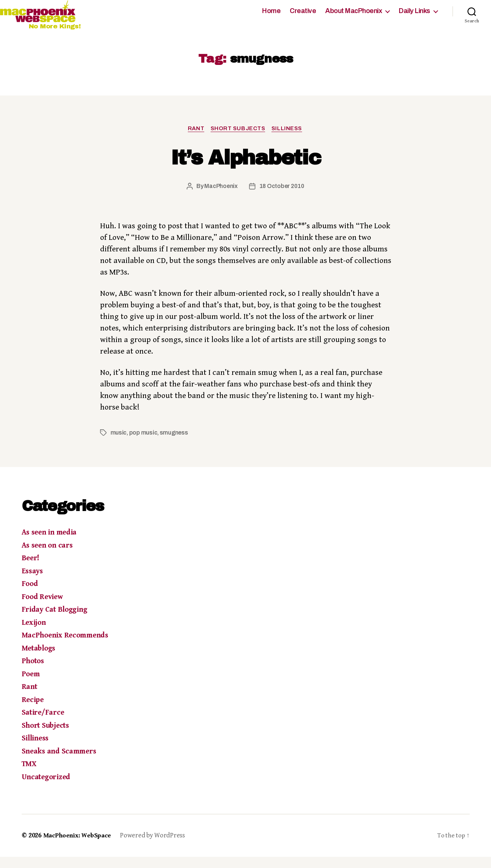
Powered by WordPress (156, 847)
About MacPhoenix (354, 16)
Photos (34, 673)
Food (30, 595)
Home (271, 16)
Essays (33, 583)
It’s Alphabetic (245, 168)
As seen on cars (49, 557)
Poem (32, 686)
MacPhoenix (220, 198)
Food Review (43, 608)
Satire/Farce (44, 724)
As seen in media (51, 544)
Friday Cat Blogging (57, 621)
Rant (195, 140)
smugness (175, 444)
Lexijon (34, 634)
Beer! (31, 570)
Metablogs (41, 660)
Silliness (289, 140)
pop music (144, 444)
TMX (30, 775)
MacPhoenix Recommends (68, 647)
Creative (303, 16)
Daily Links (414, 16)
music (119, 444)
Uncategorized (48, 789)
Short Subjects (239, 140)
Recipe (33, 711)
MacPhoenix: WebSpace (79, 847)
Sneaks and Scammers (62, 763)
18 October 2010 (282, 198)
